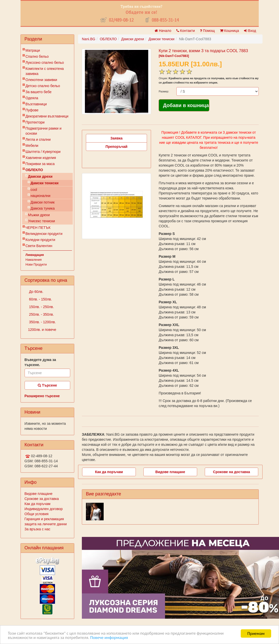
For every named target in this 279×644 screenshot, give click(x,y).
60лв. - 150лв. (40, 299)
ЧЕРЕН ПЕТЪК (38, 228)
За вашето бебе (39, 92)
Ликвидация (35, 255)
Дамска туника (43, 208)
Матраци (33, 50)
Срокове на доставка (232, 472)
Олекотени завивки (41, 80)
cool (34, 190)
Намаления (34, 260)
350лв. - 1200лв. (42, 322)
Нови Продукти (36, 265)
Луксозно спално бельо (45, 63)
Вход (250, 31)
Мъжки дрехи (39, 215)
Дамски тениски (45, 183)
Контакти (186, 31)
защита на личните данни (46, 524)
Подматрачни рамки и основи (44, 131)
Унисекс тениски (42, 221)
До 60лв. (36, 292)
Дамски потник (43, 202)
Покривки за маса (40, 164)
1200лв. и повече (42, 330)
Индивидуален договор (44, 509)
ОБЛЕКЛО (34, 170)
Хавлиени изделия (41, 158)
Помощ (207, 31)
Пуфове (32, 110)
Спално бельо (37, 56)
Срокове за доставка (42, 499)
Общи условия (37, 514)
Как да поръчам (38, 504)
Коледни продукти (40, 240)
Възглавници (36, 104)
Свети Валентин (39, 246)
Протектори (35, 122)
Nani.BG (89, 39)
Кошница (229, 31)
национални (41, 196)
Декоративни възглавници (47, 116)
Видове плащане (39, 494)
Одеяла (32, 98)
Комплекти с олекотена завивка (45, 71)
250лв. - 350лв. (41, 314)
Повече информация (109, 638)
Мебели (32, 146)
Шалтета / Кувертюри (43, 152)
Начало (163, 31)
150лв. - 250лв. (41, 307)
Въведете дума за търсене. (40, 362)
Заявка (117, 138)
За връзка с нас (38, 529)
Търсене (47, 385)
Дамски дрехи (40, 176)
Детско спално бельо (43, 86)
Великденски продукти (44, 234)
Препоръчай (116, 147)
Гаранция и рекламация (44, 519)
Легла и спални (38, 139)
